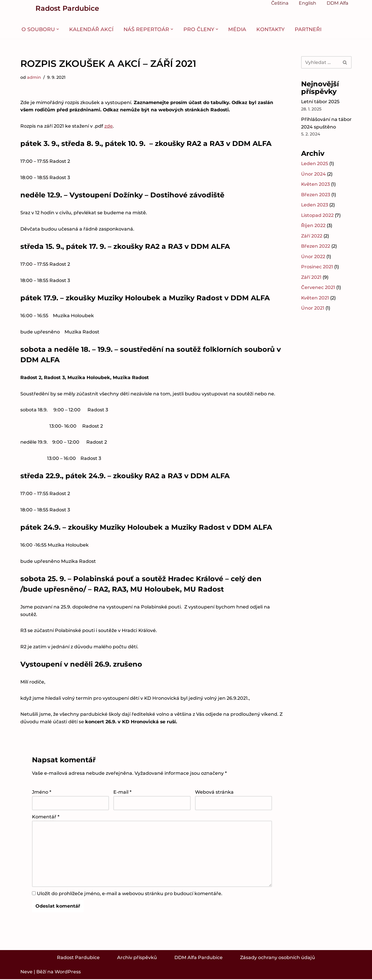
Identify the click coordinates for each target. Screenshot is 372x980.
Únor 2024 (313, 174)
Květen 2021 (315, 298)
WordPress (68, 973)
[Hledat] (320, 62)
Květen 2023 (316, 184)
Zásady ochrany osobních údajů (278, 958)
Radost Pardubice (78, 958)
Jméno (42, 793)
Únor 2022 (313, 257)
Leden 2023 (315, 205)
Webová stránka (214, 793)
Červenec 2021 (318, 288)
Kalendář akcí (91, 29)
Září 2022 (312, 236)
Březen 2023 (316, 195)
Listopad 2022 (318, 215)
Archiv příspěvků (137, 958)
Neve (26, 973)
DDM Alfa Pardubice (198, 958)
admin (34, 77)
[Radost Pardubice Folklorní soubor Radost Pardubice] (60, 8)
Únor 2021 (313, 308)
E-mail (122, 793)
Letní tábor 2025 (320, 102)
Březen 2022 (316, 246)
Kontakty (270, 29)
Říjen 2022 (313, 226)
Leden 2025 (315, 164)
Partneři (308, 29)
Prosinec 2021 (317, 267)
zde (109, 126)
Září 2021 (311, 277)
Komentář (46, 817)
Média (237, 29)
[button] (58, 29)
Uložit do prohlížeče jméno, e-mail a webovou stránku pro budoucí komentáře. (130, 894)
